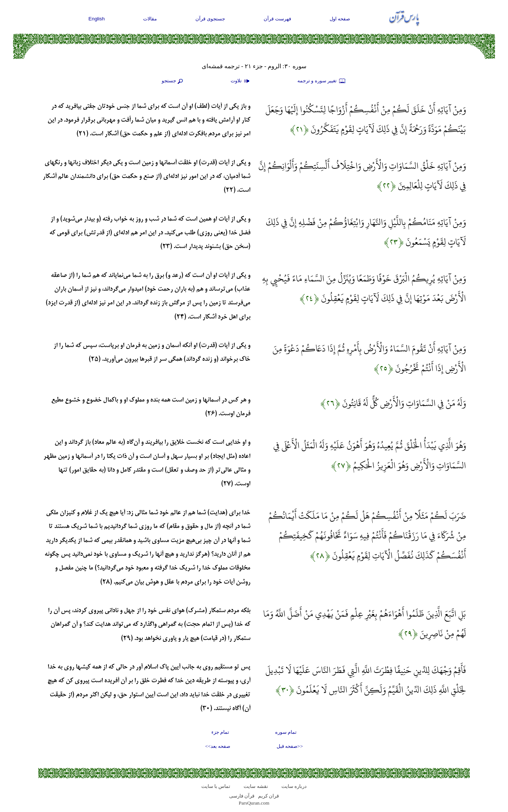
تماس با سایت (216, 786)
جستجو (173, 81)
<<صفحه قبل (290, 746)
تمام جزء (220, 732)
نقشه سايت (256, 786)
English (97, 19)
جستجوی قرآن (210, 19)
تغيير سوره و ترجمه (322, 81)
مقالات (150, 19)
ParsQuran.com (254, 803)
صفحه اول (340, 19)
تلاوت (241, 81)
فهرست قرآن (277, 19)
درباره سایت (294, 786)
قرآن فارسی (242, 796)
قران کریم (268, 796)
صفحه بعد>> (218, 746)
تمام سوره (286, 732)
